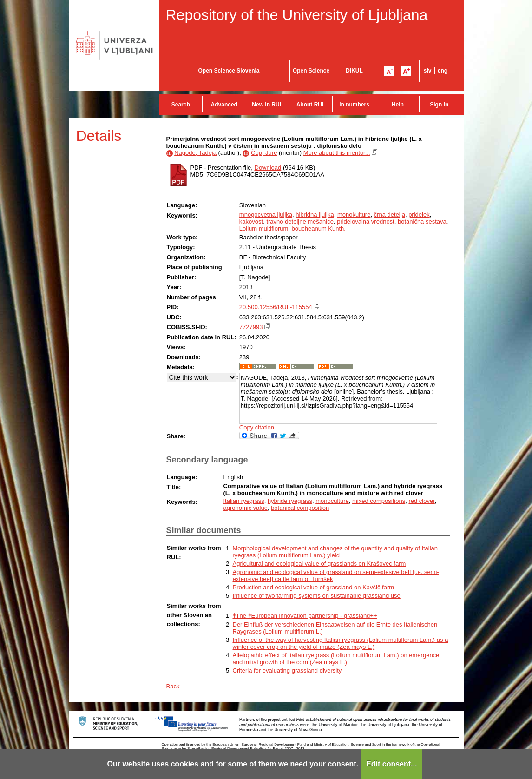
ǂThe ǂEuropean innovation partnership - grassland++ (305, 616)
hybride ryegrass (290, 501)
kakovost (251, 221)
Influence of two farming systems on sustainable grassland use (317, 596)
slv (428, 71)
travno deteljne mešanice (300, 221)
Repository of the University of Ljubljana (297, 15)
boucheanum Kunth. (319, 228)
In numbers (354, 105)
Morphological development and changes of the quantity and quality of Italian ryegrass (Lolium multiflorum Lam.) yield (335, 552)
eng (443, 71)
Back (173, 686)
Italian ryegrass (244, 501)
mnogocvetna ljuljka (266, 215)
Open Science (311, 71)
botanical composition (300, 508)
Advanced (224, 105)
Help (398, 105)
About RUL (311, 105)
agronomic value (246, 508)
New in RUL (267, 105)
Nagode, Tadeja (195, 153)
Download (268, 168)
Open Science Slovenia (229, 71)
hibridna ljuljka (315, 215)
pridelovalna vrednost (366, 221)
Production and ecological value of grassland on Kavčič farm (314, 587)
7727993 (251, 327)
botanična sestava (422, 221)
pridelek (419, 215)
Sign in (439, 105)
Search (181, 105)
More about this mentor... (337, 153)
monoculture (332, 501)
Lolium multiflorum (264, 228)
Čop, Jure (264, 153)
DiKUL (354, 71)
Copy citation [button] (257, 427)
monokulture (354, 215)
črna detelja (390, 215)
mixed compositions (379, 501)
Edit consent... (391, 764)
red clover (421, 501)
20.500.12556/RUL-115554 (276, 307)
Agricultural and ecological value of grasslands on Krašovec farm (319, 564)
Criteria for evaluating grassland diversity (287, 670)
